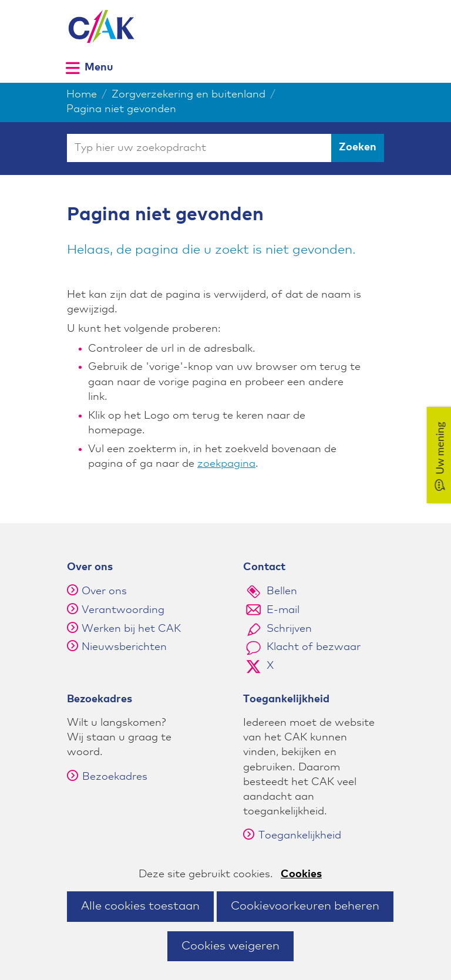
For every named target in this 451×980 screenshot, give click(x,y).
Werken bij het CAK (131, 629)
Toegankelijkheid (292, 836)
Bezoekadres (107, 777)
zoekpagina (226, 464)
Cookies (301, 874)
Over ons (104, 591)
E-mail (283, 610)
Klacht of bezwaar (314, 647)
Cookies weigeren (230, 946)
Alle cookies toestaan (140, 906)
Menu (99, 67)
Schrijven (289, 629)
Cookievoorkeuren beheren (305, 906)
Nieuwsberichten (124, 647)
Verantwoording (123, 610)
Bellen (282, 591)
